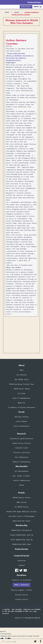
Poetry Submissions (22, 481)
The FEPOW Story (22, 380)
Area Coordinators (22, 426)
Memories (22, 403)
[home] (4, 7)
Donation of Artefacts (22, 580)
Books (22, 485)
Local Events (22, 422)
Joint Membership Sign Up (22, 540)
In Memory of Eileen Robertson (22, 408)
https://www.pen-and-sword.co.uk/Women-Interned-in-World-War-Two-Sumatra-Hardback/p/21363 (20, 57)
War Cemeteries (22, 457)
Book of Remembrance (22, 398)
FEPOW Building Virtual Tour (22, 384)
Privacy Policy (22, 595)
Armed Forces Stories (22, 443)
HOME (7, 12)
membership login (22, 549)
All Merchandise (22, 471)
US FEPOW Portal (22, 507)
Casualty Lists (22, 448)
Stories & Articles (22, 453)
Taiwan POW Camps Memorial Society (22, 512)
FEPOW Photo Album (22, 389)
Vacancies (22, 561)
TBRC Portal (22, 502)
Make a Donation (22, 585)
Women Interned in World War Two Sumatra (25, 14)
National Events (22, 417)
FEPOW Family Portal (22, 498)
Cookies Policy (22, 600)
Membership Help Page (22, 544)
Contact (22, 565)
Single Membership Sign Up (22, 535)
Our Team (22, 394)
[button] (26, 7)
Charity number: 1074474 (22, 590)
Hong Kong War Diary (22, 521)
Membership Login (34, 2)
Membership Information (22, 530)
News (22, 370)
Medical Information (22, 462)
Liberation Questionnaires (22, 439)
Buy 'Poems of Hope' (22, 476)
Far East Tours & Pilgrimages (22, 516)
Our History (22, 375)
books (17, 12)
